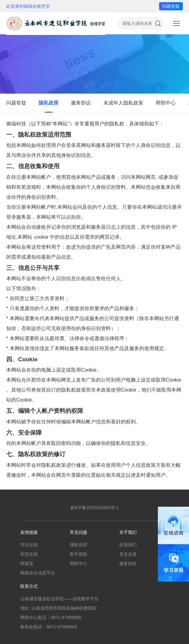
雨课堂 (27, 563)
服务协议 (81, 103)
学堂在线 (29, 554)
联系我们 (128, 545)
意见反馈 (128, 554)
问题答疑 (171, 6)
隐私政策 (49, 103)
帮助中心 (166, 103)
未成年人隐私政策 (123, 103)
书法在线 (29, 545)
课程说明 (78, 545)
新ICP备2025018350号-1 (95, 508)
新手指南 (78, 554)
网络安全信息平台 (38, 573)
